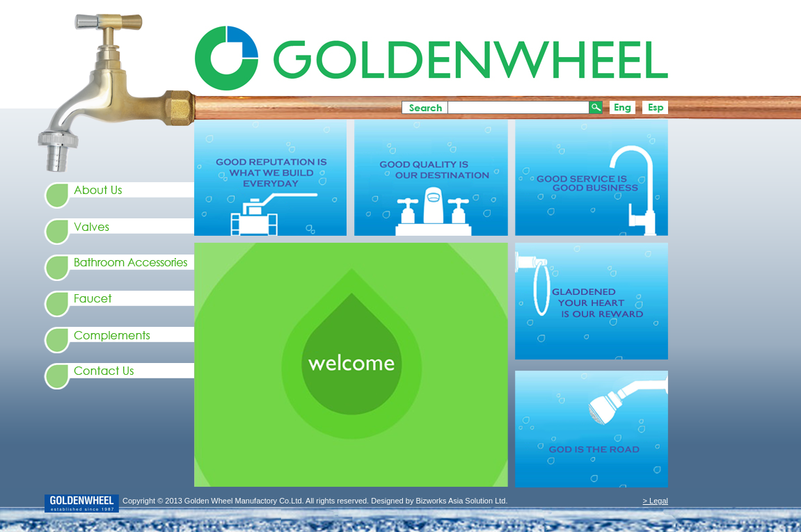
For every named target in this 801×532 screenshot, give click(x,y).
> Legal (656, 501)
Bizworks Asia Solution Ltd (459, 501)
